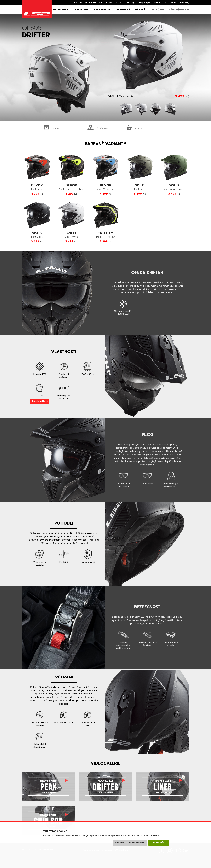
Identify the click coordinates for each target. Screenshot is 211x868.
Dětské (140, 10)
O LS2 (119, 3)
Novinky (131, 3)
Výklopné (81, 10)
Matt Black (37, 235)
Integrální (61, 10)
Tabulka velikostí (40, 401)
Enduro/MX (102, 10)
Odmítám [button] (119, 843)
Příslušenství (179, 10)
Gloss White (71, 235)
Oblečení (157, 10)
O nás (109, 3)
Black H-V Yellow (105, 235)
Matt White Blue (105, 187)
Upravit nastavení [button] (136, 843)
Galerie (158, 3)
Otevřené (123, 10)
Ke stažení (171, 3)
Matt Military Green (174, 187)
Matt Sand (140, 187)
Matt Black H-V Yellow (71, 187)
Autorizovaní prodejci (88, 3)
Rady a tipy (144, 3)
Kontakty (185, 3)
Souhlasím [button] (159, 843)
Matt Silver (37, 187)
